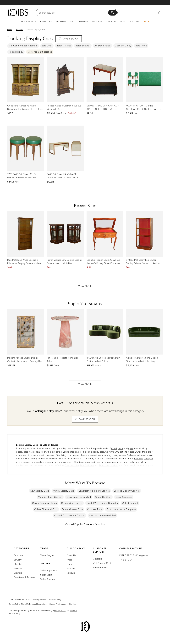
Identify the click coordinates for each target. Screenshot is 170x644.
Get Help (97, 559)
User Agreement (39, 600)
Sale (147, 21)
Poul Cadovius (87, 465)
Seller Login (46, 575)
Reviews (71, 573)
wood (114, 448)
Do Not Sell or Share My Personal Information (28, 604)
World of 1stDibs (130, 21)
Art (72, 21)
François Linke (72, 465)
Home (10, 30)
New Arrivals (28, 21)
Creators (18, 573)
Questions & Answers (24, 577)
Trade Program (47, 555)
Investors (71, 568)
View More (85, 286)
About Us (71, 555)
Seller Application (49, 570)
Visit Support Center (103, 563)
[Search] (73, 13)
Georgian (148, 458)
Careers (70, 564)
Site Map (73, 604)
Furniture (46, 21)
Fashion (111, 21)
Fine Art (18, 564)
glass (131, 448)
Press (69, 560)
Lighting (61, 21)
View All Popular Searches (85, 524)
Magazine (134, 555)
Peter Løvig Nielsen (109, 465)
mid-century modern (29, 462)
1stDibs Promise (101, 567)
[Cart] (160, 13)
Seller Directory (48, 579)
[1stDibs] (18, 12)
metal (121, 448)
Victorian (138, 458)
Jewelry (83, 21)
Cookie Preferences (58, 604)
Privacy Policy (55, 600)
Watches (97, 21)
